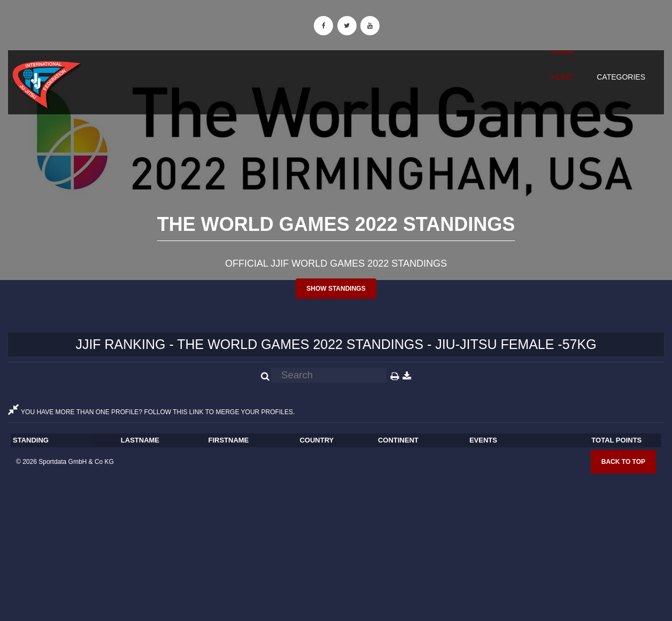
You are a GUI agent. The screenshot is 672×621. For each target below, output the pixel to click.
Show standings (336, 289)
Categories (621, 77)
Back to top (623, 462)
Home (562, 77)
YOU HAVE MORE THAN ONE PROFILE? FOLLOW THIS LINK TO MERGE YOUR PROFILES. (151, 412)
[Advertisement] (336, 544)
